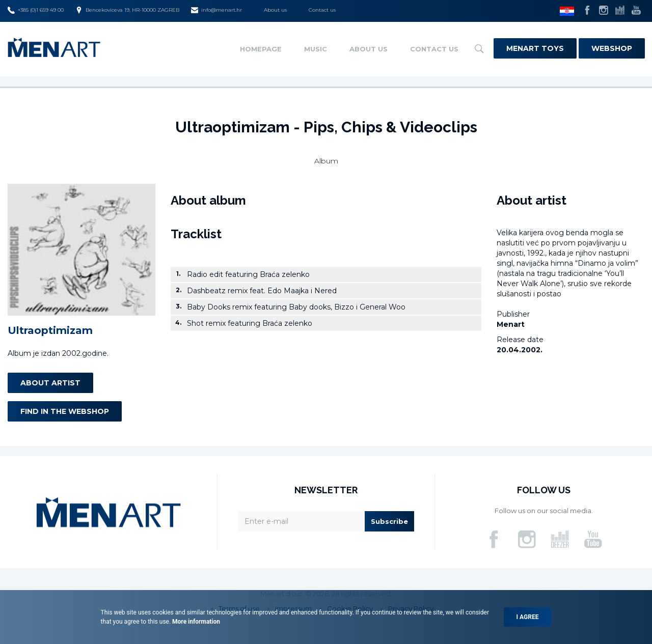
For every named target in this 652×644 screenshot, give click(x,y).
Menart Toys (535, 48)
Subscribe (389, 521)
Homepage (261, 49)
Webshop (612, 48)
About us (275, 10)
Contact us (322, 10)
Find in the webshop (65, 411)
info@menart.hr (216, 10)
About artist (50, 383)
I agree (528, 617)
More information (195, 622)
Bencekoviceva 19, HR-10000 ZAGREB (127, 10)
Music (316, 49)
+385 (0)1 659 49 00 (36, 10)
